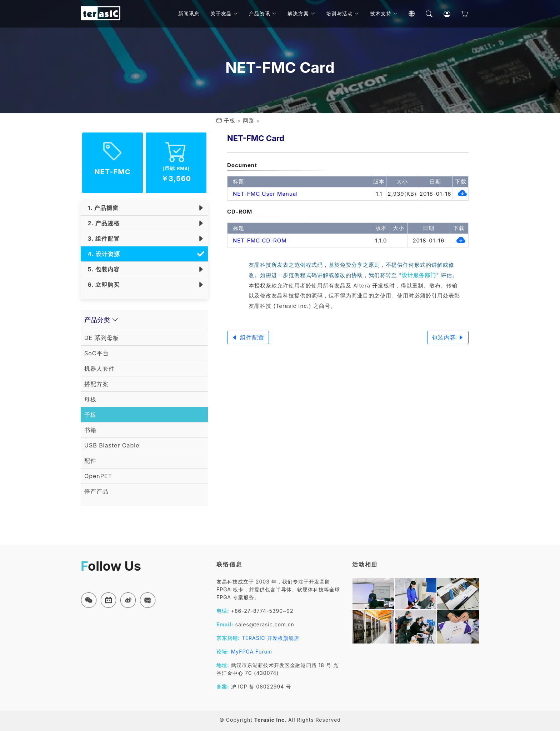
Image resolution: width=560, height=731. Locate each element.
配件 (90, 461)
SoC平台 (97, 353)
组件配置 (248, 338)
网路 (249, 121)
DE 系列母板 (102, 338)
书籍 (90, 430)
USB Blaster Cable (112, 445)
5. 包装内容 (102, 269)
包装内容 (448, 338)
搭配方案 (96, 384)
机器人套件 (99, 369)
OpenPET (98, 476)
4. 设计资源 (102, 254)
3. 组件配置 (102, 239)
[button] (89, 600)
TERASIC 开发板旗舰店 (271, 638)
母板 (90, 399)
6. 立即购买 (102, 285)
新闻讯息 (191, 14)
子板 (230, 121)
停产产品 (96, 491)
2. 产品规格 (102, 223)
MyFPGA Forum (252, 652)
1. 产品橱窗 (101, 208)
